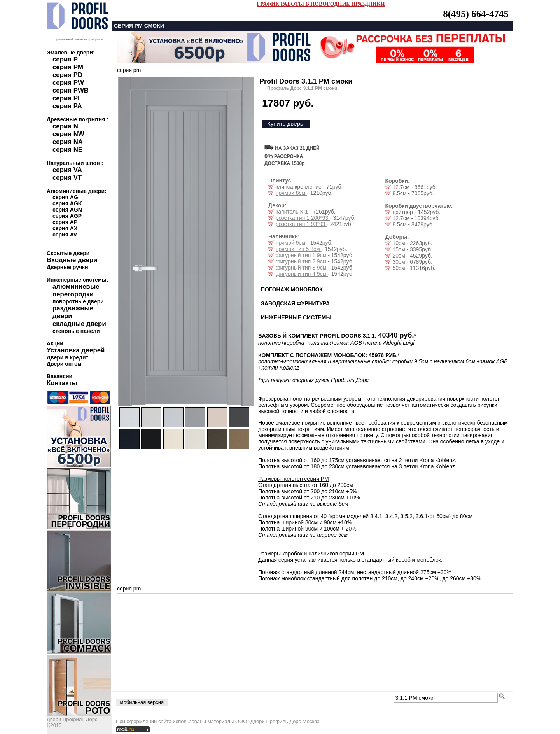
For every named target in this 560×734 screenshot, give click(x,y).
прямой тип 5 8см (299, 249)
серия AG (65, 197)
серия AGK (67, 203)
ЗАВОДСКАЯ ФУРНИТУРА (295, 303)
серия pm (129, 70)
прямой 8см (291, 193)
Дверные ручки (67, 267)
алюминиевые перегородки (76, 290)
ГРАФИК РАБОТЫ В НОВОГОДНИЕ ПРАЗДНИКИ (321, 4)
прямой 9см (291, 243)
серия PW (68, 83)
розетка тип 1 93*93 (301, 224)
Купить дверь (285, 124)
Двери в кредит (67, 357)
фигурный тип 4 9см (302, 274)
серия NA (68, 142)
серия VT (67, 178)
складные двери (79, 324)
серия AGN (67, 210)
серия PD (67, 75)
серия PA (67, 106)
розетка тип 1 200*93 (303, 218)
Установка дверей (76, 350)
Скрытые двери (68, 253)
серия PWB (71, 90)
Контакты (62, 383)
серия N (65, 126)
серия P (65, 59)
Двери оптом (64, 364)
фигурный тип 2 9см (302, 261)
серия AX (65, 228)
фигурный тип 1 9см (302, 255)
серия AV (65, 235)
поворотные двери (78, 301)
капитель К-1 (293, 212)
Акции (55, 343)
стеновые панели (76, 331)
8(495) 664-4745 (476, 14)
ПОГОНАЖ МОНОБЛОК (292, 289)
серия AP (65, 222)
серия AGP (67, 216)
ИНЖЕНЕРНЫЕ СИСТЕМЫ (296, 317)
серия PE (67, 98)
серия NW (68, 134)
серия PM (68, 67)
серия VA (67, 170)
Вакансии (59, 376)
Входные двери (72, 260)
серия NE (67, 150)
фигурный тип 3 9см (302, 268)
